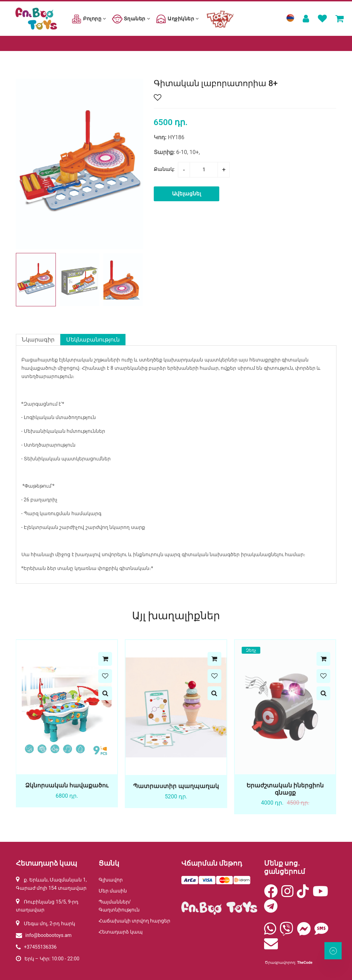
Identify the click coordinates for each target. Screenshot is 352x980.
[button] (135, 280)
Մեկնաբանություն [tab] (93, 340)
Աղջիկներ (177, 19)
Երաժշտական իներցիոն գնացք (285, 789)
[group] (80, 164)
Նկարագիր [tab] (38, 340)
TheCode (305, 963)
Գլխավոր (111, 880)
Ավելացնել (187, 194)
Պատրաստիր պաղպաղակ (176, 786)
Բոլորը (89, 19)
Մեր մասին (113, 891)
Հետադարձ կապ (121, 932)
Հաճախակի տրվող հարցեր (135, 921)
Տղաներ (131, 19)
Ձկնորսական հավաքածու (67, 785)
